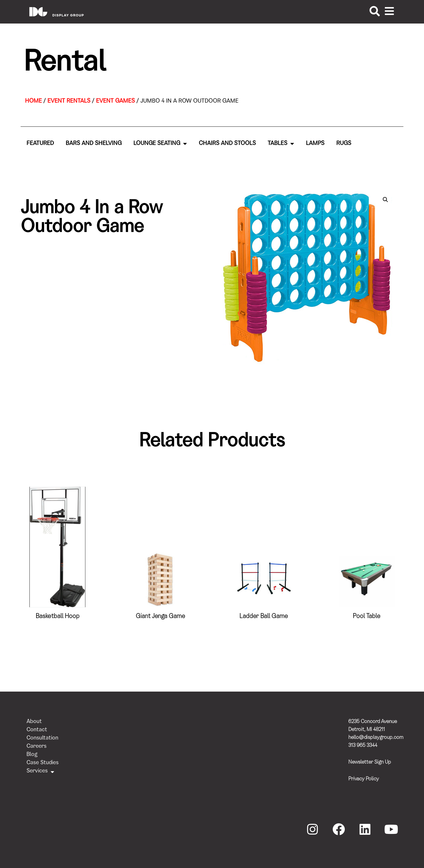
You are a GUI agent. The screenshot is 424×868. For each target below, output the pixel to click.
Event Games (115, 101)
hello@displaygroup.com (376, 738)
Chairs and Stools (227, 144)
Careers (37, 747)
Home (33, 101)
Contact (37, 730)
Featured (40, 144)
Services (40, 772)
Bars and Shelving (94, 144)
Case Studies (43, 763)
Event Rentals (69, 101)
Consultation (42, 738)
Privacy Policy (364, 779)
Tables (281, 144)
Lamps (315, 144)
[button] (385, 200)
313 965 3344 (363, 746)
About (34, 722)
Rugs (344, 144)
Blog (32, 755)
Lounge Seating (160, 144)
